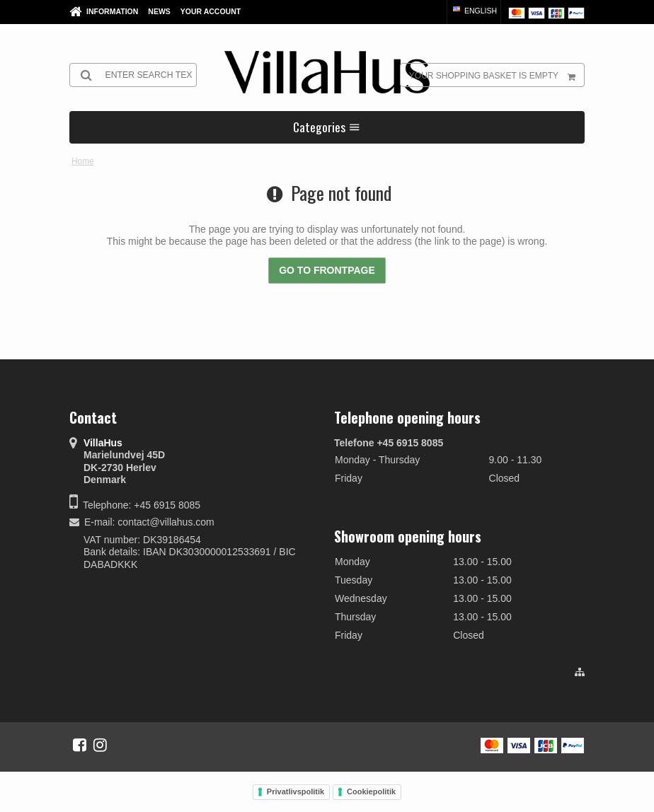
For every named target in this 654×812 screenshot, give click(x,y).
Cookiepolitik (371, 791)
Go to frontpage (327, 270)
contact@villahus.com (166, 522)
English (474, 11)
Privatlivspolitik (296, 791)
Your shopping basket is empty (497, 75)
